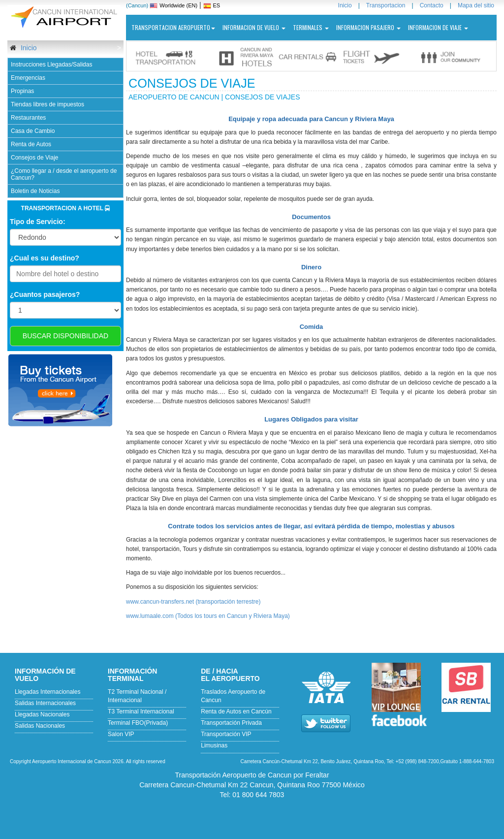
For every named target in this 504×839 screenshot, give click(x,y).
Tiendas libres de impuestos (47, 104)
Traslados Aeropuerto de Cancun (233, 696)
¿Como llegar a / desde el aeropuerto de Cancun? (64, 174)
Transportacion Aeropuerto (173, 27)
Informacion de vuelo (254, 27)
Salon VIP (121, 734)
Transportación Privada (231, 723)
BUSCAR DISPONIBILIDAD (65, 336)
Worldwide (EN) (178, 5)
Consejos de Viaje (35, 158)
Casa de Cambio (33, 131)
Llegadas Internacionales (47, 692)
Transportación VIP (226, 734)
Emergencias (28, 78)
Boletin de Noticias (35, 191)
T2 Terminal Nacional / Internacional (137, 696)
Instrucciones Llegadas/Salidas (51, 65)
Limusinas (214, 745)
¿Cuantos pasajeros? (45, 294)
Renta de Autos (31, 144)
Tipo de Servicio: (38, 222)
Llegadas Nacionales (42, 714)
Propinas (22, 91)
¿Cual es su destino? (45, 258)
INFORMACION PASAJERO (368, 27)
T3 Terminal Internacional (141, 711)
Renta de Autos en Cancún (236, 711)
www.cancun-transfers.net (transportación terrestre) (193, 602)
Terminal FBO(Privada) (138, 723)
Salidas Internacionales (45, 703)
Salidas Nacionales (40, 726)
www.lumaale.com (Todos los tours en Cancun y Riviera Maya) (208, 616)
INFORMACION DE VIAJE (438, 27)
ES (217, 5)
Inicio (28, 48)
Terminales (311, 27)
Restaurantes (28, 118)
